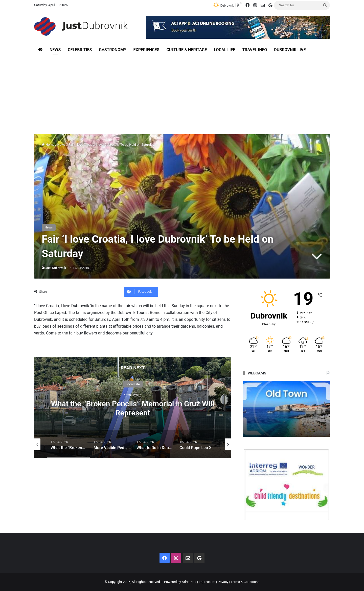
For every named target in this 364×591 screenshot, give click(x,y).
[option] (133, 408)
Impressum (207, 582)
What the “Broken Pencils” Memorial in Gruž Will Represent (133, 408)
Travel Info (255, 50)
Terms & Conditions (245, 582)
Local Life (224, 50)
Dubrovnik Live (290, 50)
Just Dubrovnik (56, 268)
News (55, 50)
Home (48, 145)
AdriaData (189, 582)
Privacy (223, 582)
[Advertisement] (182, 91)
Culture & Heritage (187, 50)
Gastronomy (112, 50)
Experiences (146, 50)
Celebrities (80, 50)
